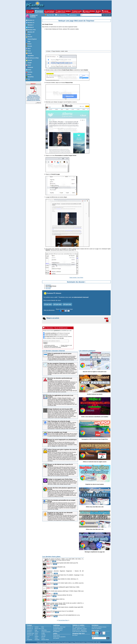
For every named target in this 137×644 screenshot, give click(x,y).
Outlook (36, 636)
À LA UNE (30, 12)
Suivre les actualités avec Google (57, 432)
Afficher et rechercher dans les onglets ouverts (95, 462)
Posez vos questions (97, 629)
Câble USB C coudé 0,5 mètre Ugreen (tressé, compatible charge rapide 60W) (65, 607)
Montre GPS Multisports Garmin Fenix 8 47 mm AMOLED (60, 611)
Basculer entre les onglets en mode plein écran (95, 372)
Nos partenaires (65, 642)
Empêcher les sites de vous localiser (95, 484)
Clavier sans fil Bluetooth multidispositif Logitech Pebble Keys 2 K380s (63, 587)
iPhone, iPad (38, 629)
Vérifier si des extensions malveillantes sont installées (95, 417)
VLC (28, 638)
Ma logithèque (56, 632)
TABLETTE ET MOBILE (63, 12)
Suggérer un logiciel (58, 630)
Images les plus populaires (59, 637)
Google (43, 633)
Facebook (37, 640)
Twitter (36, 638)
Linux (28, 636)
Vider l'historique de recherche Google (59, 421)
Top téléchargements (58, 629)
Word (43, 627)
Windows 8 (30, 630)
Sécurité (43, 636)
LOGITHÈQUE (49, 12)
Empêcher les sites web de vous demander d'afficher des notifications (60, 513)
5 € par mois (48, 304)
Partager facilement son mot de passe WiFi (60, 409)
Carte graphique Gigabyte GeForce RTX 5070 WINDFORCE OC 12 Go (63, 615)
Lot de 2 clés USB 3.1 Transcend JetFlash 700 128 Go (59, 595)
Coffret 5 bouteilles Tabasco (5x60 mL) (56, 599)
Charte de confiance (41, 642)
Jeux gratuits (56, 638)
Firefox (36, 633)
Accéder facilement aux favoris (95, 394)
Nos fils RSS (50, 15)
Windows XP (30, 635)
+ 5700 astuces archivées (49, 345)
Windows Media (45, 640)
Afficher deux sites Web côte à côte (95, 507)
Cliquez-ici (38, 103)
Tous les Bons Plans (63, 620)
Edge (36, 630)
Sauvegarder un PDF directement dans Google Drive (95, 439)
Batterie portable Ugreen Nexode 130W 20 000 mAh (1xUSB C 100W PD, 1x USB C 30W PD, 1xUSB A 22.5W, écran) (65, 604)
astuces (83, 627)
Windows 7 (30, 632)
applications (78, 627)
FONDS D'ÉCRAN (89, 12)
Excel (43, 629)
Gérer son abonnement (49, 310)
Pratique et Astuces (34, 16)
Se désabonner (64, 346)
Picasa (43, 638)
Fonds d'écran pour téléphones (80, 632)
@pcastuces (73, 15)
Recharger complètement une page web (95, 552)
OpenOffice (44, 630)
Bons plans (75, 635)
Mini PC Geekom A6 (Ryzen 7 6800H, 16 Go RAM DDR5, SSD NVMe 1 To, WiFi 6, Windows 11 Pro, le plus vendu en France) (65, 560)
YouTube (43, 635)
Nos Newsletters (62, 15)
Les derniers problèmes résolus (99, 627)
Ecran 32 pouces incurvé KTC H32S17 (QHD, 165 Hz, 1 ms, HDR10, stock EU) (65, 583)
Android (36, 627)
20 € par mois (67, 304)
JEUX (98, 12)
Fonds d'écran (56, 635)
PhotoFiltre (30, 640)
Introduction (48, 285)
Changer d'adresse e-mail (66, 345)
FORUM (106, 12)
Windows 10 (30, 629)
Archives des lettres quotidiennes (51, 346)
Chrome (37, 632)
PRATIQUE (39, 12)
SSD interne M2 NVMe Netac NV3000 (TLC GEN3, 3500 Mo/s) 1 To (62, 579)
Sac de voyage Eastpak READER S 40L (56, 567)
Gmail (36, 635)
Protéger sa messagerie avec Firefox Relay (60, 479)
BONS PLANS (77, 12)
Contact (72, 642)
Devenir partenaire (56, 642)
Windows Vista (30, 633)
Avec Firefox (48, 287)
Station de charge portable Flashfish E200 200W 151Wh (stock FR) (62, 563)
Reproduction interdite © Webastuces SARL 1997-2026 (87, 642)
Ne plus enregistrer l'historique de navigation (61, 363)
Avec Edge (48, 289)
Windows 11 (30, 627)
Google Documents (46, 632)
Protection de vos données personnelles (53, 347)
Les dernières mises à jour (59, 627)
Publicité (49, 642)
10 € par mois (57, 304)
